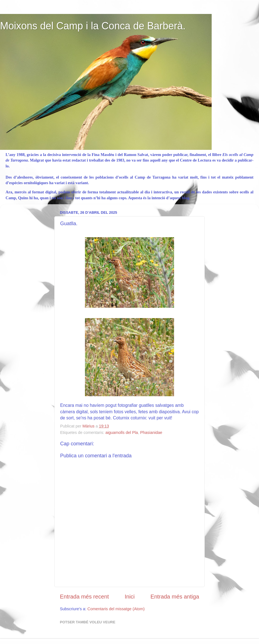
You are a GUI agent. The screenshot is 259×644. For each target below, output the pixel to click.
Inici (130, 597)
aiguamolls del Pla (122, 432)
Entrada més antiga (175, 597)
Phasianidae (151, 432)
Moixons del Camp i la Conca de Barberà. (93, 26)
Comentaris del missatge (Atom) (116, 609)
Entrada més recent (84, 597)
